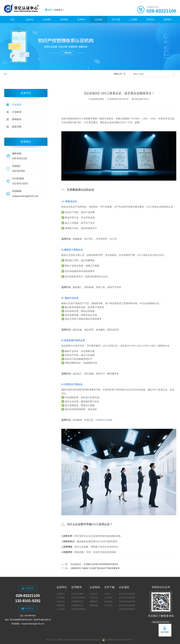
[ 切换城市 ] (56, 10)
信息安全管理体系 (127, 598)
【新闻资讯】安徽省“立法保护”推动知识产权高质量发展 (95, 568)
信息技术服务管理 (127, 601)
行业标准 (17, 112)
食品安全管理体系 (127, 605)
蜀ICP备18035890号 (91, 640)
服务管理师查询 (78, 609)
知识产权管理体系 (127, 594)
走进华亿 (30, 19)
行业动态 (17, 105)
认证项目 (47, 19)
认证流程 (61, 609)
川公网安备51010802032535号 (117, 640)
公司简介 (61, 594)
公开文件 (108, 605)
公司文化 (61, 601)
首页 (12, 19)
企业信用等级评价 (127, 609)
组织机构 (61, 605)
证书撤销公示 (77, 605)
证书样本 (81, 19)
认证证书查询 (77, 594)
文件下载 (116, 19)
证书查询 (64, 19)
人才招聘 (133, 19)
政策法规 (17, 127)
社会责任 (108, 601)
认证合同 (108, 598)
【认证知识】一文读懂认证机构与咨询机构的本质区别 (94, 564)
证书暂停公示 (77, 601)
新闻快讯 (17, 119)
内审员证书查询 (78, 598)
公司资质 (61, 598)
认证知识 (99, 19)
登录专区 (150, 19)
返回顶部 (165, 630)
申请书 (107, 594)
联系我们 (168, 19)
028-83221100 (161, 11)
